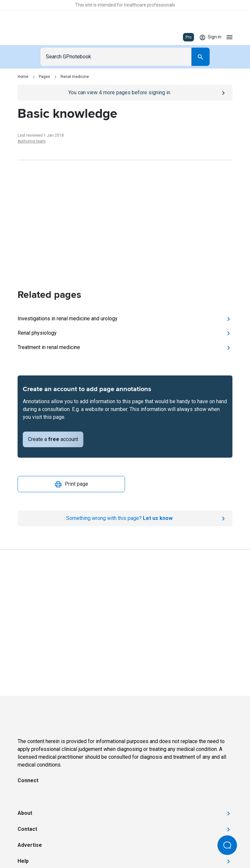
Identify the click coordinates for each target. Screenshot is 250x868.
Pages (44, 77)
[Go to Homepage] (37, 37)
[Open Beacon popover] (227, 845)
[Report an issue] (125, 518)
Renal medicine (75, 77)
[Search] (201, 57)
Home (23, 77)
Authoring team (32, 141)
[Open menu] (229, 37)
